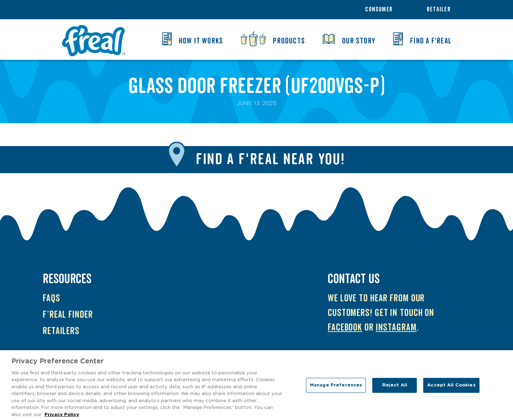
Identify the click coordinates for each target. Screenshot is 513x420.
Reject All (395, 387)
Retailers (61, 331)
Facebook (345, 328)
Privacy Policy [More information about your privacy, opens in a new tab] (62, 417)
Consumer (379, 9)
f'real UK (93, 41)
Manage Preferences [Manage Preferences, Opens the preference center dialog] (336, 387)
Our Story (359, 41)
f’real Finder (68, 315)
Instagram (396, 328)
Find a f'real (431, 41)
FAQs (51, 298)
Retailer (439, 9)
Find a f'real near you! (271, 160)
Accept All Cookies (451, 387)
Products (289, 41)
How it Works (201, 41)
